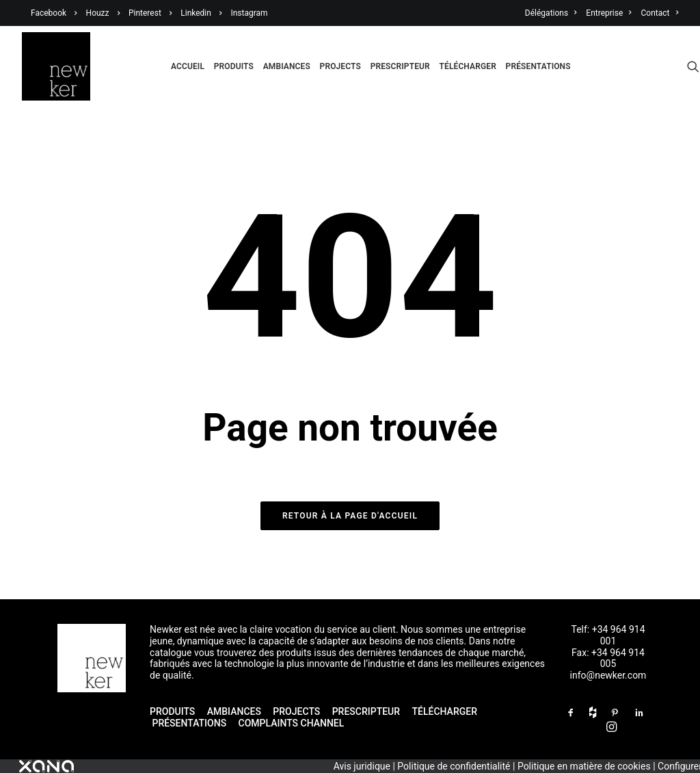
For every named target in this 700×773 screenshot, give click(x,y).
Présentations (538, 66)
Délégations (551, 13)
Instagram (249, 13)
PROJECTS (296, 711)
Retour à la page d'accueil (350, 516)
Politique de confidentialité (454, 766)
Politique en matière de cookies (584, 766)
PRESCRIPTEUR (366, 711)
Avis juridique (362, 766)
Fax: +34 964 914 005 (608, 658)
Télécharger (468, 66)
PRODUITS (172, 711)
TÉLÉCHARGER (445, 711)
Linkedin (196, 13)
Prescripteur (400, 66)
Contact (660, 13)
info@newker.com (608, 675)
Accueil (188, 66)
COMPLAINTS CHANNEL (292, 723)
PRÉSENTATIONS (190, 723)
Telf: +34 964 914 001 (608, 635)
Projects (340, 66)
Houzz (98, 13)
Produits (234, 66)
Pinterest (145, 13)
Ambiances (287, 66)
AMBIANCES (234, 711)
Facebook (49, 13)
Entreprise (608, 13)
